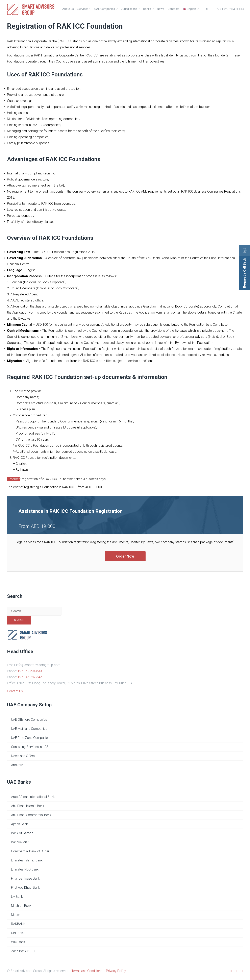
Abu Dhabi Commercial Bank (31, 815)
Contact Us (15, 691)
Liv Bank (17, 897)
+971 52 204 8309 (230, 9)
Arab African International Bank (33, 797)
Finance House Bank (26, 878)
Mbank (16, 915)
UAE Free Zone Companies (30, 738)
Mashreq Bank (21, 906)
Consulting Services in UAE (30, 747)
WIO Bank (18, 942)
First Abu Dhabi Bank (26, 888)
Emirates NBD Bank (25, 869)
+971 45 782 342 (30, 677)
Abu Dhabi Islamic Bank (28, 806)
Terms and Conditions (87, 971)
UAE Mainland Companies (29, 729)
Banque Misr (20, 842)
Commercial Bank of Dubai (30, 851)
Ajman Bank (19, 824)
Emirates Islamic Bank (27, 860)
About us (17, 765)
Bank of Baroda (22, 833)
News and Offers (23, 756)
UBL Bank (18, 933)
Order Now (125, 556)
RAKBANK (18, 924)
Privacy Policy (116, 971)
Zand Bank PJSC (23, 951)
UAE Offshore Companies (29, 720)
